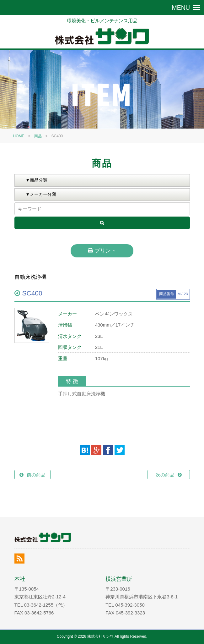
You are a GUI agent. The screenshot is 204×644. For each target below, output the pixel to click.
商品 (38, 136)
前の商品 (36, 475)
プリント (102, 250)
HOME (19, 136)
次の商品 (165, 475)
